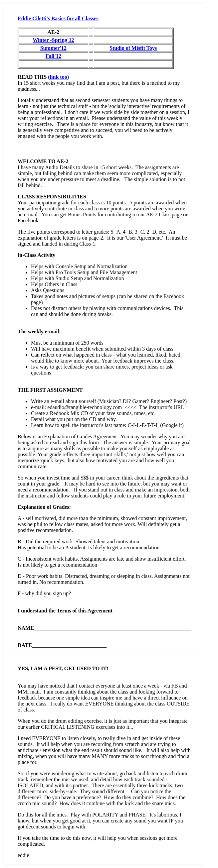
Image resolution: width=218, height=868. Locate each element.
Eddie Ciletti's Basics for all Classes (58, 18)
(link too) (58, 77)
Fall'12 (53, 56)
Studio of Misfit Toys (133, 48)
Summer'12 (53, 48)
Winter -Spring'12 (53, 40)
